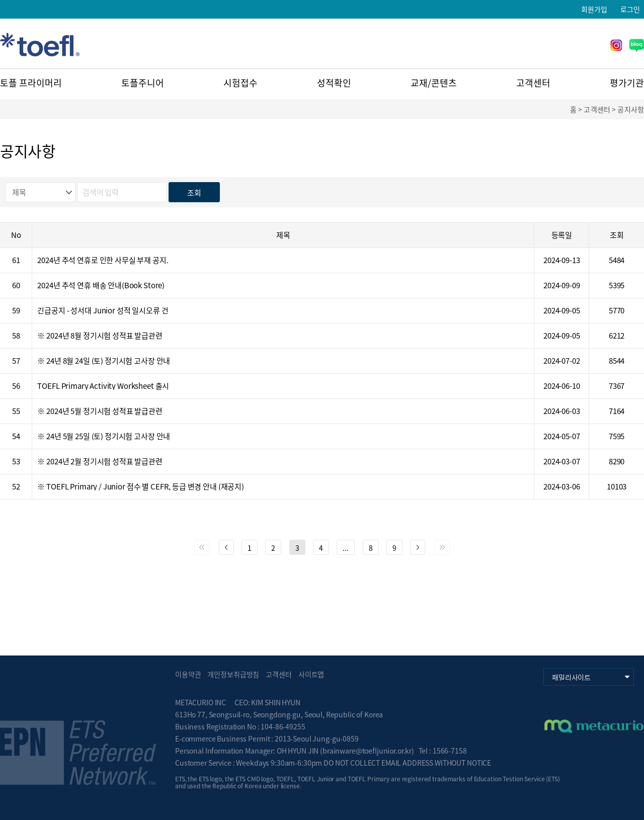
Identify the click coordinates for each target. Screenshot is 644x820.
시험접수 (240, 83)
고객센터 (533, 83)
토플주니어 (143, 83)
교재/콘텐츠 (434, 83)
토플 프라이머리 (31, 83)
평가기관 (627, 83)
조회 (194, 193)
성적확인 (334, 83)
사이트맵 (311, 674)
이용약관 (188, 674)
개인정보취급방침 (233, 674)
